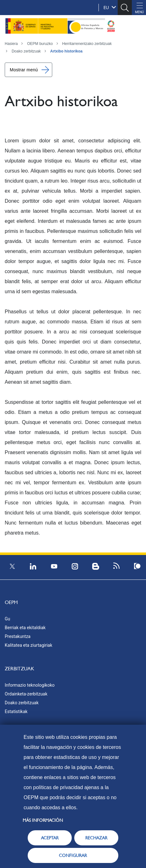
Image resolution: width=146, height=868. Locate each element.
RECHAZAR (96, 838)
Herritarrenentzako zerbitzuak (87, 44)
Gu (7, 619)
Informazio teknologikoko (30, 685)
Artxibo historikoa (67, 51)
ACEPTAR (50, 838)
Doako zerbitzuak (26, 51)
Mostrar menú (24, 70)
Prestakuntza (18, 636)
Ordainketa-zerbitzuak (26, 694)
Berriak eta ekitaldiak (25, 628)
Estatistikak (16, 711)
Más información (43, 820)
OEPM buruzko (40, 44)
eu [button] (110, 7)
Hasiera (11, 44)
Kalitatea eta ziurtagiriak (28, 645)
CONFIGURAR (73, 855)
